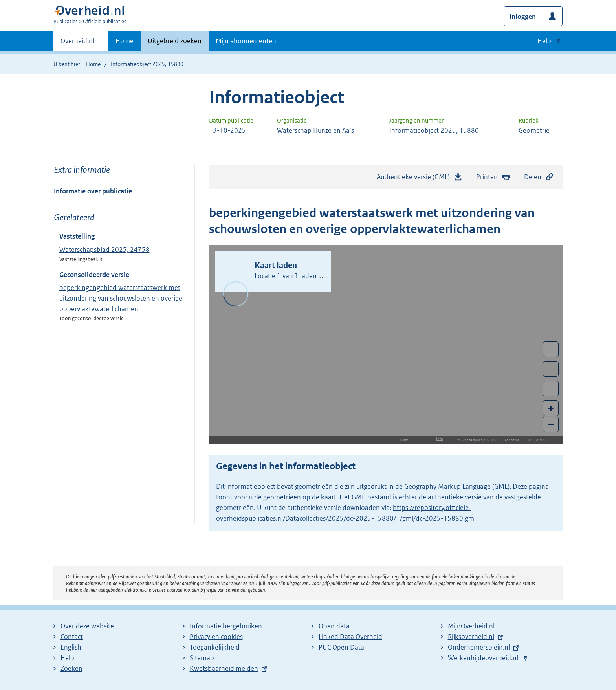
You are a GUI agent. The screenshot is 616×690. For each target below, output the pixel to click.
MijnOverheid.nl (471, 626)
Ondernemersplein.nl (479, 647)
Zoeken (71, 668)
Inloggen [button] (523, 17)
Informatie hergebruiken (226, 626)
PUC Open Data (341, 647)
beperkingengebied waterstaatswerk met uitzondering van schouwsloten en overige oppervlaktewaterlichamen (121, 298)
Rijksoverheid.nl (471, 637)
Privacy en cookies (216, 637)
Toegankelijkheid (215, 647)
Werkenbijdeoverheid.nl (483, 658)
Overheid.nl (77, 43)
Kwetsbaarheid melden (224, 668)
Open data (334, 626)
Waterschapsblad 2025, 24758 (104, 250)
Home (125, 41)
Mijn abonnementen (246, 41)
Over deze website (87, 626)
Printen (493, 177)
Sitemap (202, 658)
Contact (72, 637)
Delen (539, 177)
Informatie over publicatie (93, 191)
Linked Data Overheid (350, 637)
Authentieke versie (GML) (420, 179)
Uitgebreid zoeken (175, 41)
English (71, 647)
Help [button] (544, 41)
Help (67, 658)
